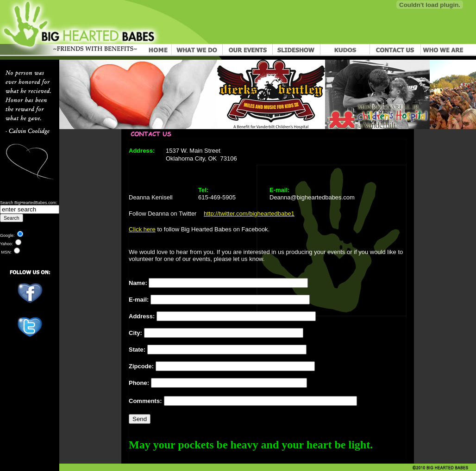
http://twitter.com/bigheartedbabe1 (249, 214)
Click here (142, 229)
